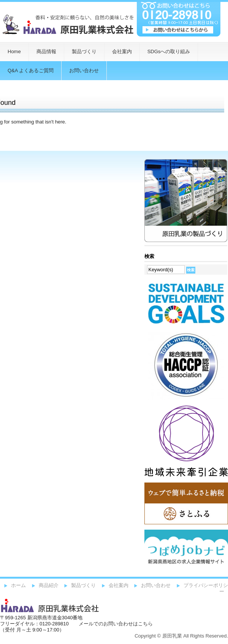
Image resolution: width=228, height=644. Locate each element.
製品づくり (84, 51)
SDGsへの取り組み (169, 51)
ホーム (18, 585)
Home (14, 51)
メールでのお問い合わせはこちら (116, 624)
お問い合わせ (156, 585)
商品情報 (46, 51)
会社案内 (122, 51)
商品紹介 (49, 585)
